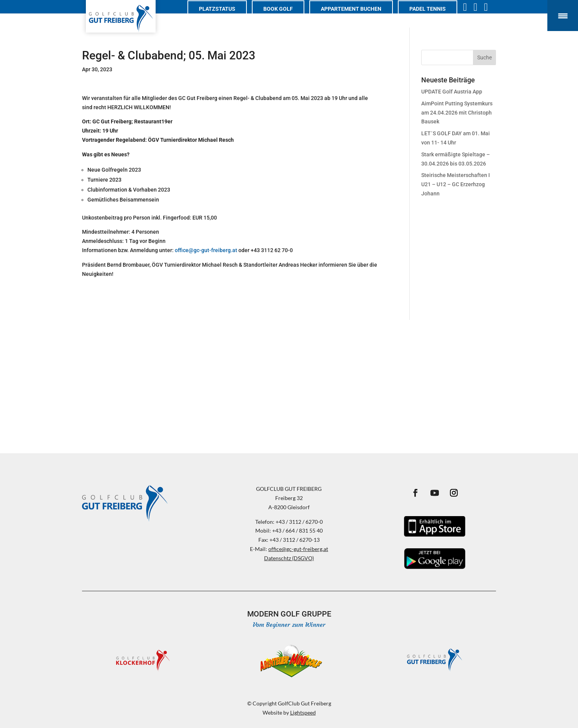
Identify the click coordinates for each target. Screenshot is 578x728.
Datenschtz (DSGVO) (289, 558)
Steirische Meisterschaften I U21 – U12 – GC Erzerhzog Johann (456, 184)
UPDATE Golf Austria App (452, 92)
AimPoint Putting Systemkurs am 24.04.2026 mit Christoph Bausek (457, 113)
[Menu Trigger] (563, 16)
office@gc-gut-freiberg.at (206, 250)
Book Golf (286, 18)
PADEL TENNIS (435, 18)
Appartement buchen (359, 18)
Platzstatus (225, 18)
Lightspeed (303, 712)
